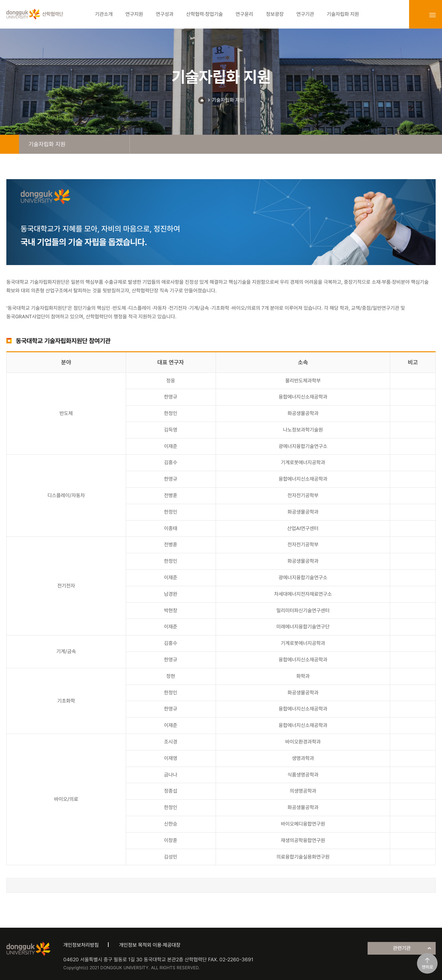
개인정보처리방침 (81, 945)
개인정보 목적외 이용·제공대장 (150, 945)
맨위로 (427, 967)
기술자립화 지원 (228, 100)
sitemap (433, 15)
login (419, 15)
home (9, 144)
